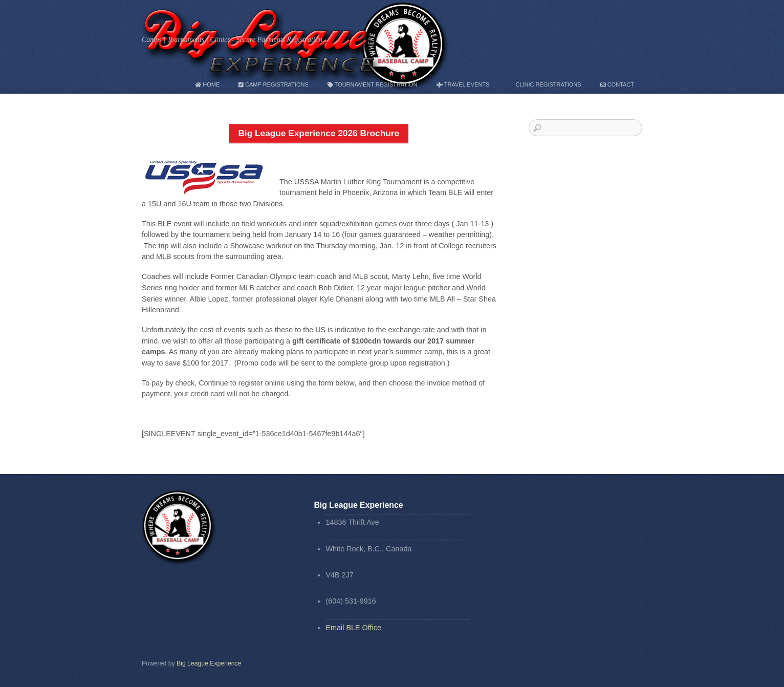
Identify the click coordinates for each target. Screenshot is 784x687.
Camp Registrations (273, 84)
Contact (617, 84)
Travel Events (463, 84)
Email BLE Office (353, 628)
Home (207, 84)
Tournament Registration (373, 84)
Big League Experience (209, 663)
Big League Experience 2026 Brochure (319, 133)
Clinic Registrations (545, 84)
